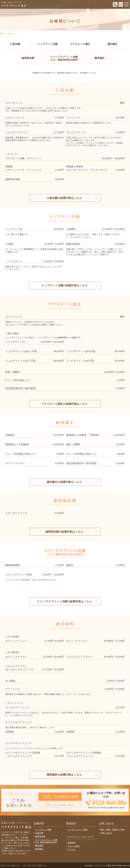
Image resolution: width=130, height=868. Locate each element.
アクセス (71, 850)
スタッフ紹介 (73, 846)
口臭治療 (21, 44)
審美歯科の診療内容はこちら (72, 775)
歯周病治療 (33, 58)
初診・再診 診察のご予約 (112, 830)
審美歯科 (105, 58)
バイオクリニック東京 (77, 830)
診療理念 (71, 843)
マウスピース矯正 (83, 44)
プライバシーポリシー (10, 866)
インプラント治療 (51, 44)
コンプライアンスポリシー (35, 866)
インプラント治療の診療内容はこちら (69, 285)
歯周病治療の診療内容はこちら (71, 532)
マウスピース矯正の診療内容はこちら (69, 404)
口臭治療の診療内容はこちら (72, 198)
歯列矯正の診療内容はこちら (72, 482)
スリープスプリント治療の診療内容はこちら (67, 601)
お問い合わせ (106, 833)
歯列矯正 (118, 44)
